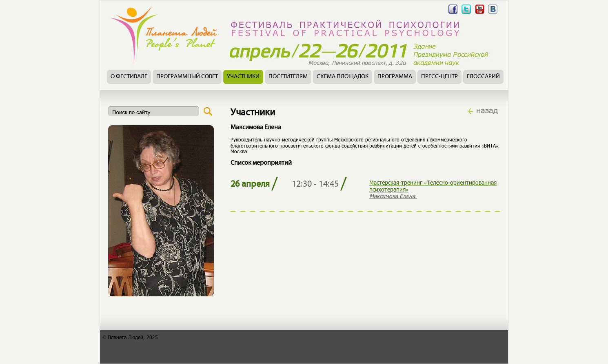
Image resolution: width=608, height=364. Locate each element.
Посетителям (288, 77)
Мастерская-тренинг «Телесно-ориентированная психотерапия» (433, 186)
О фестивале (129, 77)
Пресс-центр (439, 77)
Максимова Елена (393, 196)
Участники (243, 77)
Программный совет (187, 77)
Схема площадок (343, 77)
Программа (395, 77)
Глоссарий (483, 77)
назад (487, 110)
